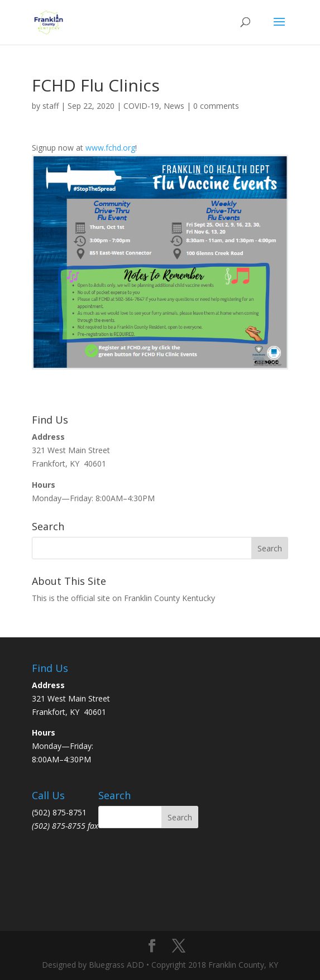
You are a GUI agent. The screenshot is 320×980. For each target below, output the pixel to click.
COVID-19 (141, 106)
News (174, 106)
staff (51, 106)
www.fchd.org (110, 148)
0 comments (216, 106)
